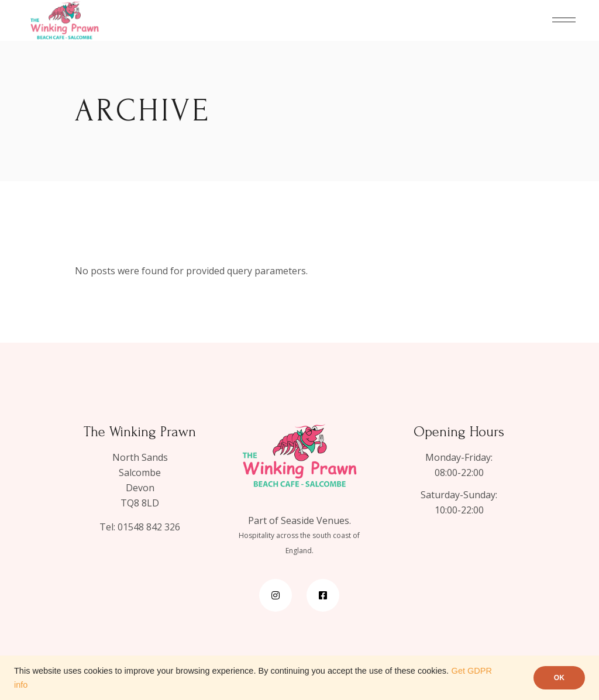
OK (559, 678)
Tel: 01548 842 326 (140, 527)
